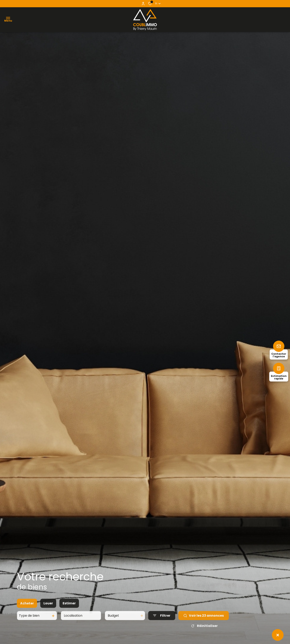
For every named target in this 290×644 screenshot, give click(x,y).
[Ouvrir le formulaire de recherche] (162, 624)
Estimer (69, 612)
